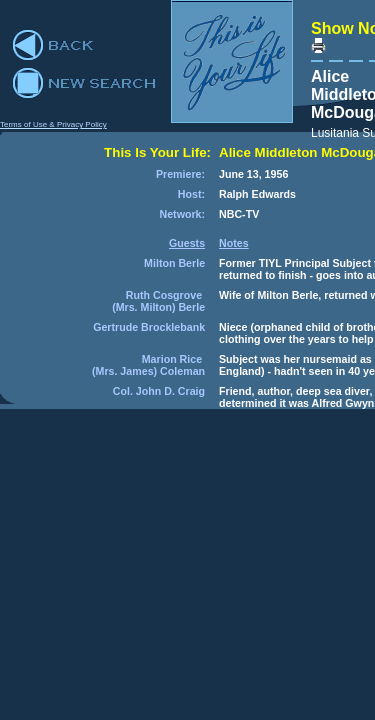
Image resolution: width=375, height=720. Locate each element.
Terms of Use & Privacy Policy (53, 124)
